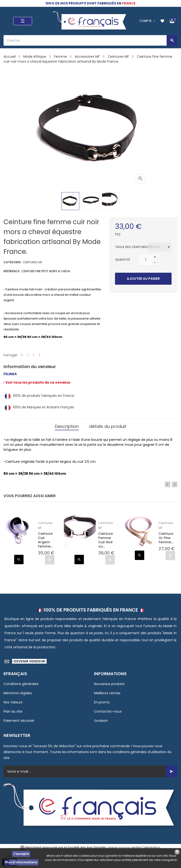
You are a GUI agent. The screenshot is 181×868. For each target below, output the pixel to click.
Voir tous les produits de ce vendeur (37, 382)
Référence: (12, 271)
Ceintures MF (32, 262)
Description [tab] (67, 426)
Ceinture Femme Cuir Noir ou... (106, 540)
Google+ (34, 355)
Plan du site (13, 711)
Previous (168, 484)
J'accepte (21, 854)
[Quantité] (146, 260)
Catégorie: (12, 262)
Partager (22, 355)
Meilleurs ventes (107, 693)
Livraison (101, 721)
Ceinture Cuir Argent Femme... (45, 540)
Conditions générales (21, 684)
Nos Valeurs (13, 702)
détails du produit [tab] (108, 426)
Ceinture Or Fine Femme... (166, 538)
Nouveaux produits (109, 684)
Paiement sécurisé (19, 721)
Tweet (28, 355)
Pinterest (40, 355)
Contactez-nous (108, 711)
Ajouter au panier (143, 279)
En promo (102, 702)
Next (175, 484)
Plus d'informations (21, 862)
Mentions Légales (18, 693)
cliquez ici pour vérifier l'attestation (134, 847)
